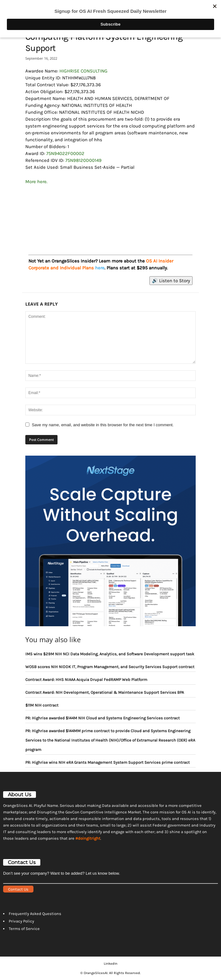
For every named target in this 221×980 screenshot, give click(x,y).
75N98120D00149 (83, 160)
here (100, 268)
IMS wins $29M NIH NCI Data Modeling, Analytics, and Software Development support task (110, 654)
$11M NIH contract (42, 705)
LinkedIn (111, 964)
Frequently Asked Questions (35, 914)
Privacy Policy (21, 921)
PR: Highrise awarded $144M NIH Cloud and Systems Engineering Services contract (103, 718)
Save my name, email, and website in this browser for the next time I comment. (103, 425)
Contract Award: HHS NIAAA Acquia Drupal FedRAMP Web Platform (86, 680)
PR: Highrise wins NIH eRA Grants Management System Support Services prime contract (108, 762)
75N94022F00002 (65, 153)
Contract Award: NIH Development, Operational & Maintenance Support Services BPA (105, 692)
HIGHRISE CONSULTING (83, 71)
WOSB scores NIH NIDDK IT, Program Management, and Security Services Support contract (110, 667)
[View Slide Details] (111, 213)
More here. (36, 182)
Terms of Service (24, 929)
